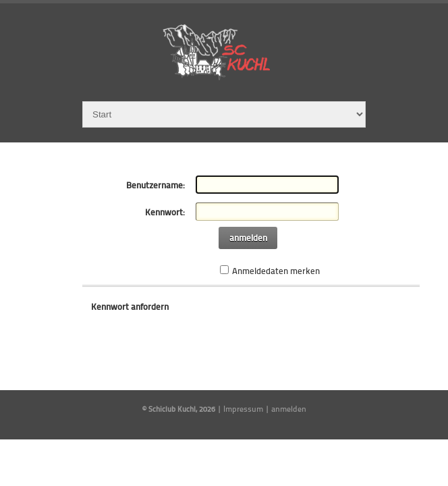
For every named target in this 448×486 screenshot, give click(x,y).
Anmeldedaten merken (276, 271)
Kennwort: (165, 212)
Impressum (243, 409)
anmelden (248, 238)
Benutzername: (156, 185)
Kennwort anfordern (130, 306)
